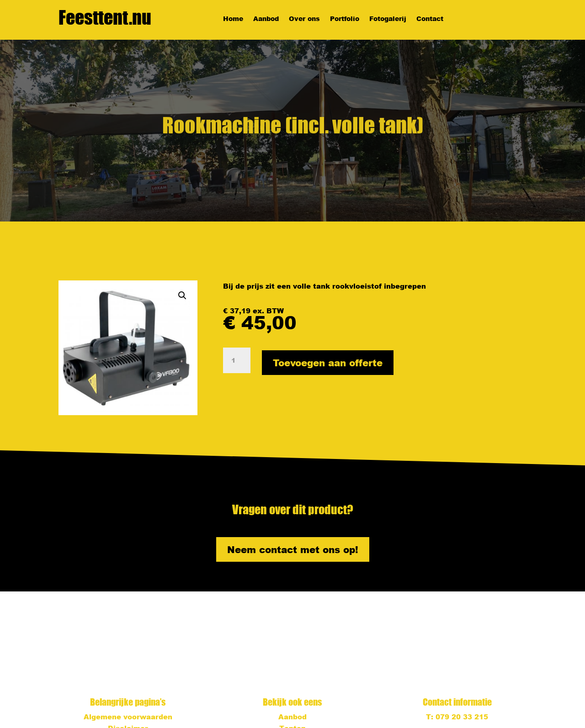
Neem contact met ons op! (293, 549)
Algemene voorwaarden (128, 717)
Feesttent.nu (105, 17)
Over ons (304, 19)
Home (233, 19)
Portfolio (345, 19)
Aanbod (266, 19)
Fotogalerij (388, 19)
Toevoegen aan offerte (328, 363)
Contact (430, 19)
